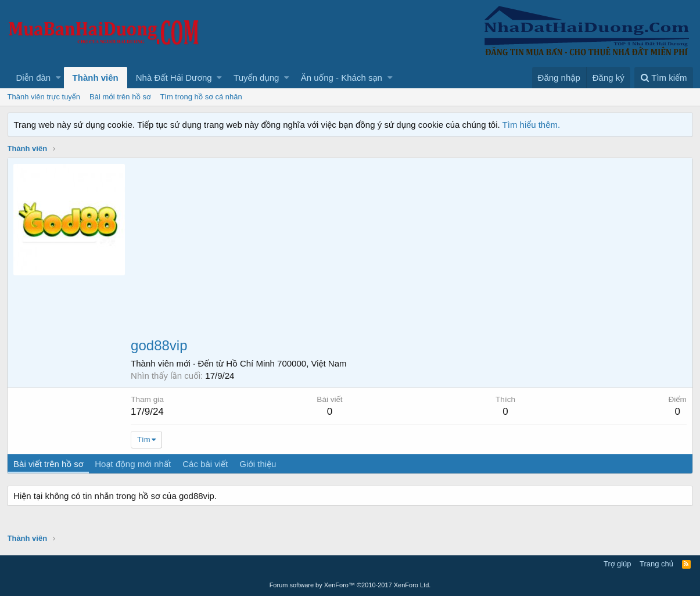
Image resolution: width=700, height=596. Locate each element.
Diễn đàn (34, 78)
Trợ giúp (617, 564)
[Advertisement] (409, 251)
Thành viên (96, 78)
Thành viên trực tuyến (44, 97)
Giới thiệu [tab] (258, 464)
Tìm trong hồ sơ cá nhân (201, 97)
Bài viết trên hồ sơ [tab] (49, 464)
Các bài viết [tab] (206, 464)
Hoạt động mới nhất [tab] (133, 464)
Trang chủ (656, 564)
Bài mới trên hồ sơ (120, 97)
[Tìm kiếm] (663, 78)
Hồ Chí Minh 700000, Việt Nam (287, 363)
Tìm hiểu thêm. (532, 125)
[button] (58, 78)
